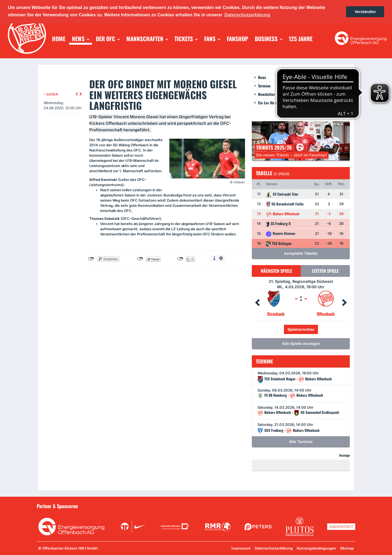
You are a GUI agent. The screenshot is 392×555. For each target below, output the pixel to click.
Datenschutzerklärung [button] (247, 15)
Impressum (241, 548)
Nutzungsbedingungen (316, 548)
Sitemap (347, 548)
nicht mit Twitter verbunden (140, 259)
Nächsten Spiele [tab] (276, 271)
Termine (264, 86)
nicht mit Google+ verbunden (180, 259)
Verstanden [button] (365, 12)
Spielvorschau (301, 329)
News (262, 77)
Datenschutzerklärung (274, 548)
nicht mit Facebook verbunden (91, 259)
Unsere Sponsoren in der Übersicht (324, 506)
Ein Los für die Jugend (275, 103)
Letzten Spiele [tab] (325, 271)
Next (344, 303)
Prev (257, 303)
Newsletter (267, 94)
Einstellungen (221, 258)
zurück (51, 94)
